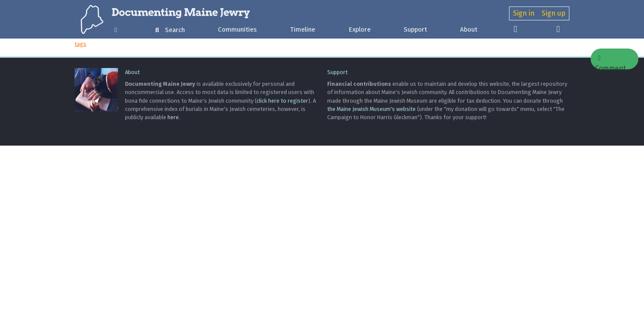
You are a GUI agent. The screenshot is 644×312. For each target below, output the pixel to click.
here (173, 117)
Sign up (554, 13)
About (469, 29)
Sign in (524, 13)
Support (415, 29)
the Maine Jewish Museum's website (371, 109)
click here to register (282, 101)
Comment (610, 62)
